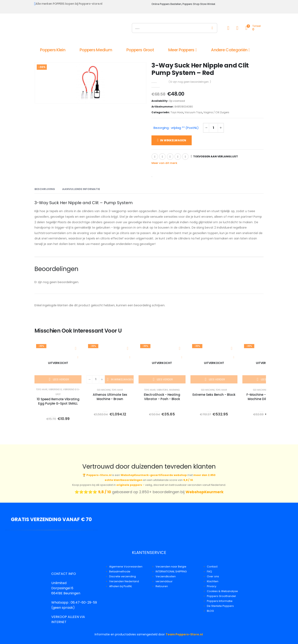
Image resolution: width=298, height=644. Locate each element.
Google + (178, 157)
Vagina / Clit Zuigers (216, 112)
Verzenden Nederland (124, 581)
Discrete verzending (123, 576)
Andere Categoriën (229, 50)
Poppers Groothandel (221, 596)
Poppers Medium (96, 50)
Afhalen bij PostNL (121, 586)
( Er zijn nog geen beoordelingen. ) (190, 82)
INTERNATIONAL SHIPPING (171, 571)
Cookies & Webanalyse (222, 591)
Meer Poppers (181, 50)
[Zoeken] (212, 28)
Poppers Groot (140, 50)
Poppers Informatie (220, 601)
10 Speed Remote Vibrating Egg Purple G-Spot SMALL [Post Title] (58, 401)
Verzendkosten (166, 576)
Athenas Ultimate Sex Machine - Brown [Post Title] (110, 397)
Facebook (155, 157)
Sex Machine (104, 390)
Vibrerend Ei (55, 389)
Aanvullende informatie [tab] (81, 189)
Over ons (213, 576)
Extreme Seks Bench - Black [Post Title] (214, 395)
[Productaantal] (213, 128)
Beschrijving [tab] (45, 189)
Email (185, 157)
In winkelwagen (173, 140)
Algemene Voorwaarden (126, 567)
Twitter (162, 157)
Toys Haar (177, 112)
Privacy (212, 586)
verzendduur (164, 581)
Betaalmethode (120, 571)
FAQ (209, 571)
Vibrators (162, 390)
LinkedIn (170, 157)
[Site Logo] (81, 29)
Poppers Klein (53, 50)
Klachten (213, 581)
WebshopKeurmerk (205, 492)
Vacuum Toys (193, 112)
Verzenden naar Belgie (171, 567)
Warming (174, 390)
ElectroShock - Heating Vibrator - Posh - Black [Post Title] (162, 397)
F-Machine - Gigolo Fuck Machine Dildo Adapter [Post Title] (266, 397)
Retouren (162, 586)
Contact (212, 567)
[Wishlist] (237, 28)
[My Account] (228, 28)
